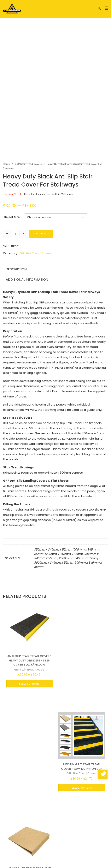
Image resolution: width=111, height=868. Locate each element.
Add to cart (41, 234)
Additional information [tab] (27, 280)
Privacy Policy (27, 841)
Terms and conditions (35, 846)
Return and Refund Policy (76, 846)
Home (6, 164)
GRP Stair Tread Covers (28, 164)
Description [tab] (16, 269)
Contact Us (80, 851)
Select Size (12, 217)
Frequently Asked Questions (45, 851)
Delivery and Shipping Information (67, 841)
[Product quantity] (15, 234)
